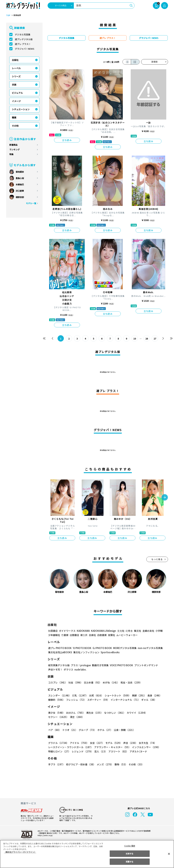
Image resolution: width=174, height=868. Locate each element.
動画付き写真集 (100, 665)
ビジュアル (17, 93)
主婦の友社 (148, 631)
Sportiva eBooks (109, 652)
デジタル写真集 (23, 34)
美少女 (56, 713)
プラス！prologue (80, 665)
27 (155, 339)
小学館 (159, 631)
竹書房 (65, 635)
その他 (15, 126)
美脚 (138, 695)
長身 (153, 695)
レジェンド (82, 751)
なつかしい (114, 713)
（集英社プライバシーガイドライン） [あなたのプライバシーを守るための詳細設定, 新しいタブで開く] (20, 852)
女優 (96, 743)
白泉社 (92, 635)
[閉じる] (169, 854)
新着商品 (13, 145)
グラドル (58, 743)
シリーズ (16, 76)
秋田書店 (53, 631)
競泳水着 (92, 682)
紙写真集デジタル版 (59, 665)
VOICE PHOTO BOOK (120, 665)
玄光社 (120, 631)
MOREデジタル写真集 (123, 648)
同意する (130, 862)
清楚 (55, 717)
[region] (87, 854)
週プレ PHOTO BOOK (60, 648)
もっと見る (157, 559)
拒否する (130, 854)
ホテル (104, 730)
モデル (113, 743)
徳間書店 (74, 635)
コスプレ (58, 682)
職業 (14, 117)
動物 (120, 764)
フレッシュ (76, 700)
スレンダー (59, 695)
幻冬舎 (129, 631)
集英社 (137, 631)
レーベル (16, 68)
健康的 (56, 700)
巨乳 (79, 695)
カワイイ (136, 713)
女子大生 (146, 743)
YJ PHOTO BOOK (81, 648)
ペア (55, 730)
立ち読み (67, 140)
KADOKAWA (83, 631)
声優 (129, 743)
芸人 (100, 751)
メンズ (104, 764)
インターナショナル (125, 700)
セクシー (157, 713)
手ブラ (56, 764)
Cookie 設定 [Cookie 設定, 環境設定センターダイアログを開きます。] (130, 846)
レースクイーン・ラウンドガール (70, 747)
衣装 (14, 85)
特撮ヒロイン (59, 751)
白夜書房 (102, 635)
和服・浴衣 (130, 682)
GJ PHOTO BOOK (101, 648)
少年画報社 (54, 635)
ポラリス (68, 669)
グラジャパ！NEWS (24, 49)
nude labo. (80, 669)
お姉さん (75, 713)
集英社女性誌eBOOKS (60, 652)
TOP (8, 15)
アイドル (79, 743)
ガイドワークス (67, 631)
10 (135, 339)
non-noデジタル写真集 (148, 648)
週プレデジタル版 (24, 39)
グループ (87, 730)
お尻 (95, 695)
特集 (11, 154)
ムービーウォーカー (127, 635)
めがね (110, 682)
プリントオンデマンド (145, 665)
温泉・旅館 (124, 730)
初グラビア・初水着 (80, 764)
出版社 (15, 60)
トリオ (70, 730)
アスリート (118, 751)
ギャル (148, 700)
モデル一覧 (31, 203)
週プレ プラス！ (23, 44)
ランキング (14, 150)
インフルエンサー (146, 747)
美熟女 (94, 713)
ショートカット (116, 695)
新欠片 (84, 635)
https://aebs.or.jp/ (45, 835)
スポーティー (98, 700)
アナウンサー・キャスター (112, 747)
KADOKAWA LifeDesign (103, 631)
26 (147, 339)
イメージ (16, 101)
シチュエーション (21, 109)
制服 (75, 682)
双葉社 (111, 635)
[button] (165, 498)
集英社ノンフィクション (86, 652)
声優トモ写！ (55, 669)
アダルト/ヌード (138, 751)
